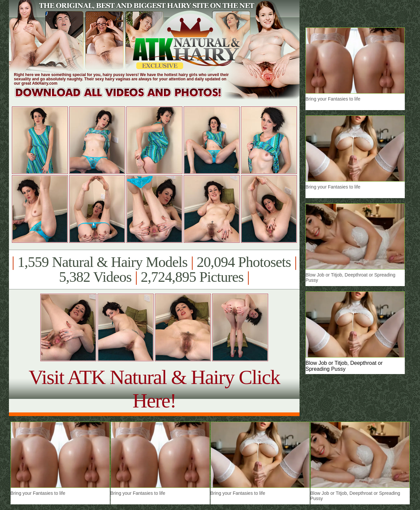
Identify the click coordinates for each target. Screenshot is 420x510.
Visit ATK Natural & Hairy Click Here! (154, 389)
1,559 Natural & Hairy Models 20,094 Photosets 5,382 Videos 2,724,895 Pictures (154, 270)
